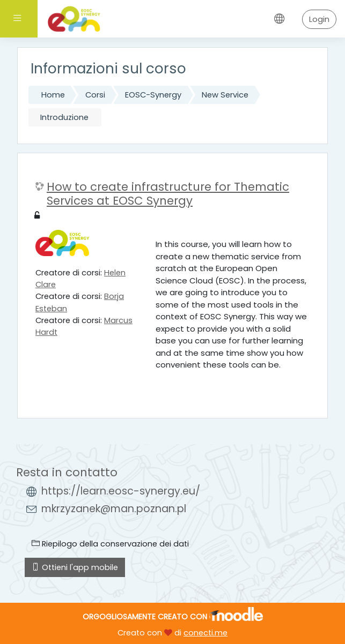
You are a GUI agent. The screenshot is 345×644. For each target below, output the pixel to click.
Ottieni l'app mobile (75, 567)
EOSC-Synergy (153, 95)
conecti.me (205, 633)
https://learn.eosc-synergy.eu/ (121, 491)
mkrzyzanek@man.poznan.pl (114, 509)
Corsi (95, 95)
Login (319, 19)
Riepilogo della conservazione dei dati (110, 544)
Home (53, 95)
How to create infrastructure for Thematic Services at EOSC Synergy (168, 194)
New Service (225, 95)
